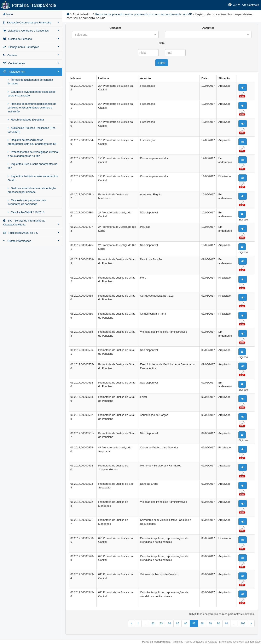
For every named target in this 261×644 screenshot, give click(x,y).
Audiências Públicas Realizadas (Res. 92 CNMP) (32, 130)
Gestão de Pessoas (31, 39)
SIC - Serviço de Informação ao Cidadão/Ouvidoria (31, 223)
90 (218, 623)
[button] (115, 35)
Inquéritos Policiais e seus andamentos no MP (33, 178)
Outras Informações (31, 241)
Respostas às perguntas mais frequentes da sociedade (27, 202)
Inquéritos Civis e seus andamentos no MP (33, 166)
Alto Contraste (250, 5)
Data (162, 43)
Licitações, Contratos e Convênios (31, 30)
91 (227, 623)
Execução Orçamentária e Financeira (31, 22)
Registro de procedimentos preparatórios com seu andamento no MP (32, 142)
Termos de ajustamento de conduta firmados (30, 82)
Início (8, 14)
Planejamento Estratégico (31, 47)
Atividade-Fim (31, 72)
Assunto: (208, 28)
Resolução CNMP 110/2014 (26, 212)
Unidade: (115, 28)
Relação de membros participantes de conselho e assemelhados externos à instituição (32, 108)
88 (202, 623)
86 (186, 623)
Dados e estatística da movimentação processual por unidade (32, 190)
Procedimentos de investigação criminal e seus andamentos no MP (33, 154)
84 (169, 623)
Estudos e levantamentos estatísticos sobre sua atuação (31, 94)
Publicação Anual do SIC (31, 233)
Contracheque (31, 63)
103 (243, 623)
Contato (31, 55)
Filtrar (162, 63)
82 (153, 623)
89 (210, 623)
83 (161, 623)
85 (178, 623)
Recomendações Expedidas (26, 120)
